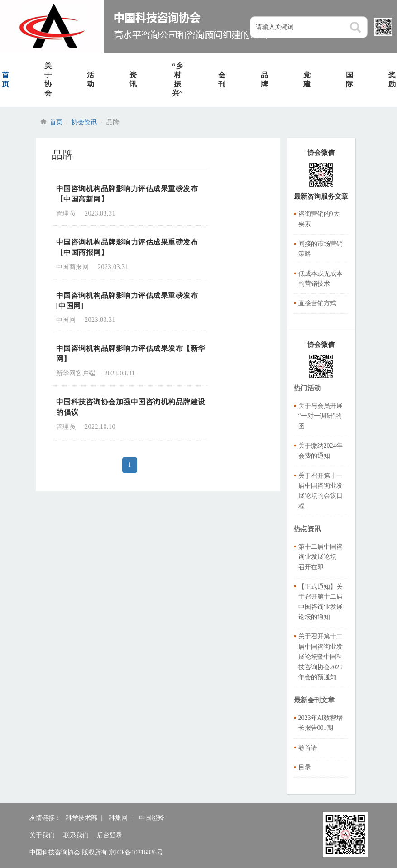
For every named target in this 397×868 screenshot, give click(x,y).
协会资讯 (84, 122)
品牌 (264, 79)
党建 (307, 79)
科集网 (118, 818)
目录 (305, 767)
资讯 (133, 79)
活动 (91, 79)
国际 (349, 79)
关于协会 (48, 79)
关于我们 (42, 835)
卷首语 (308, 748)
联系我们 (76, 835)
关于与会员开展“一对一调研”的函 (320, 416)
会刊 (222, 79)
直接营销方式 (317, 303)
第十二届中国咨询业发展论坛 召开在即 (320, 557)
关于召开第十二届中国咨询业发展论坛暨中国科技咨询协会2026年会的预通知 (320, 657)
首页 (56, 122)
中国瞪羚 (152, 818)
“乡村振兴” (177, 79)
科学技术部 (81, 818)
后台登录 (110, 835)
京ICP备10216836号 (136, 852)
